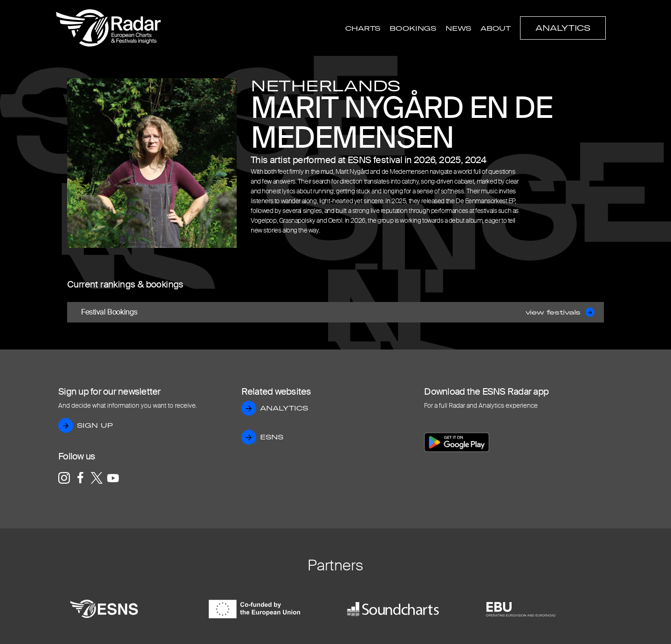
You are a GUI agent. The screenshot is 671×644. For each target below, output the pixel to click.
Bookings (413, 28)
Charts (363, 28)
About (496, 28)
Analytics (563, 28)
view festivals (560, 312)
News (458, 28)
